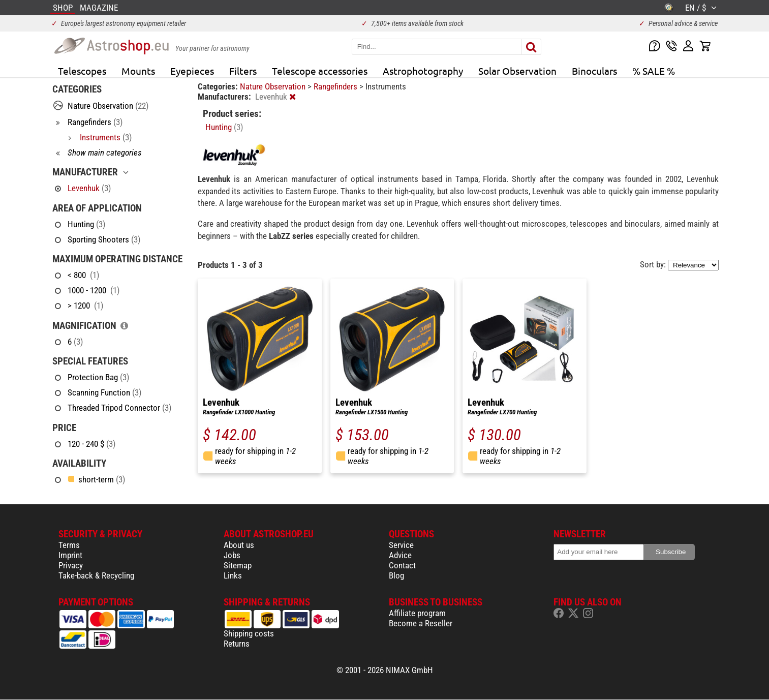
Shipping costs (249, 633)
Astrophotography (423, 71)
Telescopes (82, 71)
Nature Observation (274, 86)
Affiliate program (417, 613)
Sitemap (238, 565)
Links (233, 575)
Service (401, 545)
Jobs (232, 555)
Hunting (224, 127)
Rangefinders (336, 86)
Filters (243, 71)
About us (239, 545)
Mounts (138, 71)
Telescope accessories (320, 71)
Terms (69, 545)
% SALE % (654, 71)
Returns (237, 644)
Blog (396, 575)
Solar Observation (517, 71)
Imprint (70, 555)
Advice (400, 555)
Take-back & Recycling (96, 575)
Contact (402, 565)
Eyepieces (192, 71)
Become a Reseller (421, 623)
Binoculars (594, 71)
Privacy (71, 565)
